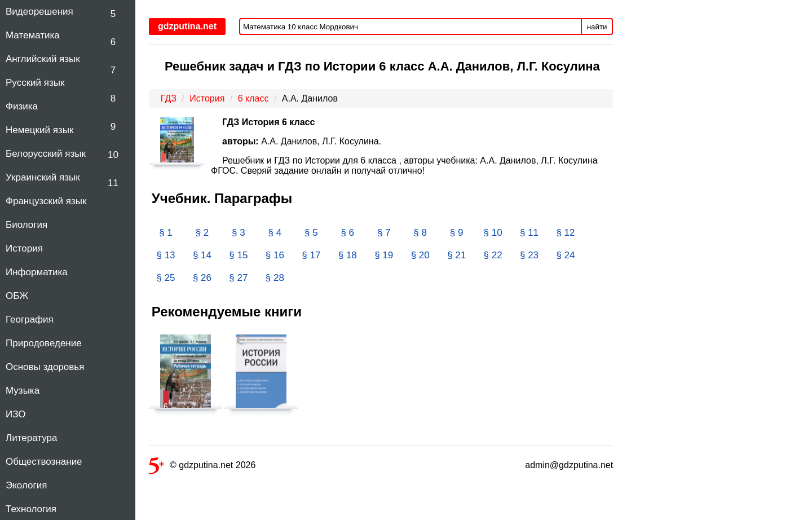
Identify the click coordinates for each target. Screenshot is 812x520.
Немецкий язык (39, 130)
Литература (31, 438)
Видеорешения (39, 12)
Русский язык (35, 83)
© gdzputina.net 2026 (202, 467)
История (24, 248)
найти (597, 27)
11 (113, 183)
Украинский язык (43, 177)
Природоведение (44, 343)
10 (113, 155)
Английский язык (43, 59)
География (30, 320)
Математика (33, 35)
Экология (26, 485)
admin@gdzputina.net (569, 465)
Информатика (37, 272)
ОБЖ (17, 296)
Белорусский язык (46, 154)
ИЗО (16, 414)
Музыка (23, 391)
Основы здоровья (45, 367)
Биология (27, 225)
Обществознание (44, 462)
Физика (22, 106)
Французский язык (46, 201)
